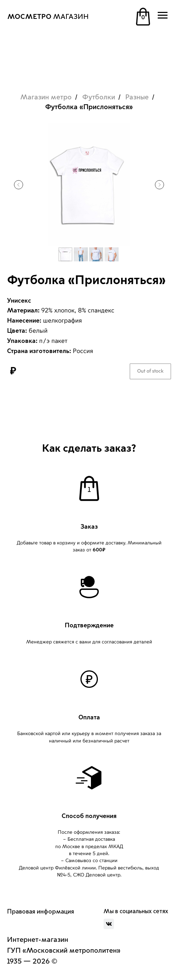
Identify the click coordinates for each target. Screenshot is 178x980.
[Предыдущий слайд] (19, 185)
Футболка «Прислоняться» (89, 107)
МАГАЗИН (48, 17)
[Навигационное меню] (163, 15)
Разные (137, 97)
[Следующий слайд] (159, 185)
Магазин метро (46, 97)
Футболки (99, 97)
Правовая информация (41, 911)
